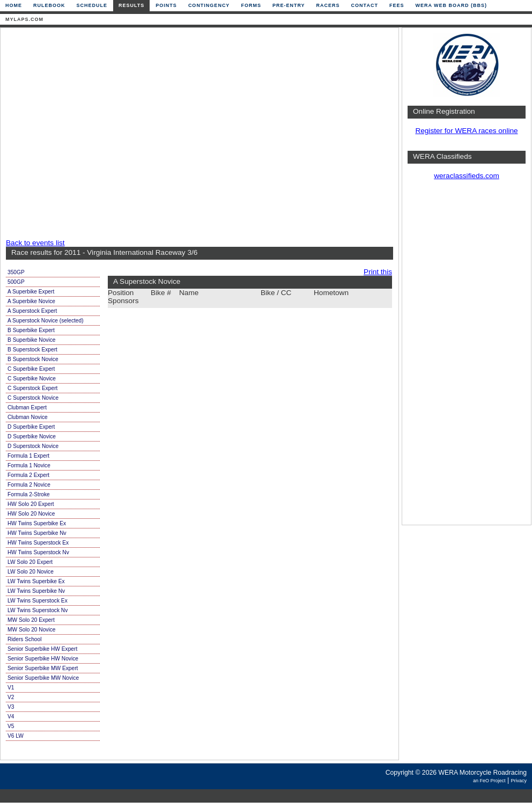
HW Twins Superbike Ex (37, 523)
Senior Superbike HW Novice (43, 659)
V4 (11, 717)
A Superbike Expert (31, 292)
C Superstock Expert (32, 388)
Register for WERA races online (466, 131)
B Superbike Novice (31, 340)
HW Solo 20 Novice (31, 514)
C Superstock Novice (33, 398)
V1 (11, 688)
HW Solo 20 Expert (31, 504)
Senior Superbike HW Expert (42, 649)
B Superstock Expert (32, 350)
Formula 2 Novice (29, 485)
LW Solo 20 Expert (30, 562)
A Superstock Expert (32, 311)
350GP (16, 272)
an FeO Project (489, 781)
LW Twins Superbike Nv (36, 591)
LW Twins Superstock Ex (38, 601)
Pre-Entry (289, 5)
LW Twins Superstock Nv (38, 610)
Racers (328, 5)
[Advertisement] (101, 134)
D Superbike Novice (32, 436)
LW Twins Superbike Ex (36, 581)
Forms (251, 5)
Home (14, 5)
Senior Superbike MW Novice (43, 678)
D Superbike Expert (31, 427)
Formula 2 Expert (28, 475)
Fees (397, 5)
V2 (11, 697)
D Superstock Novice (33, 446)
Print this (378, 272)
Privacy (519, 781)
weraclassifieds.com (467, 176)
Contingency (209, 5)
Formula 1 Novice (29, 465)
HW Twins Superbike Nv (37, 533)
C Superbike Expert (31, 369)
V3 (11, 707)
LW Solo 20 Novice (31, 572)
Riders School (24, 639)
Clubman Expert (27, 407)
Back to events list (35, 243)
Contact (365, 5)
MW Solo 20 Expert (31, 620)
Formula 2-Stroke (29, 494)
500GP (16, 282)
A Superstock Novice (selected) (46, 321)
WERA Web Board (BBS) (451, 5)
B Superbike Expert (31, 330)
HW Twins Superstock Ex (38, 543)
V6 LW (16, 736)
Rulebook (49, 5)
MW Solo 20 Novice (31, 630)
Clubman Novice (28, 417)
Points (166, 5)
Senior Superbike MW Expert (43, 668)
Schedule (92, 5)
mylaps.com (24, 19)
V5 (11, 726)
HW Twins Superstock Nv (38, 552)
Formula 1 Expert (28, 456)
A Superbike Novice (31, 301)
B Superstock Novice (33, 359)
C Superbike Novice (32, 379)
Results (131, 5)
